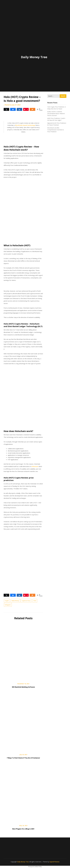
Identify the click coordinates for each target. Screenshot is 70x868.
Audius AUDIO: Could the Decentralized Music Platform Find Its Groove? (56, 114)
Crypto (7, 601)
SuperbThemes (54, 862)
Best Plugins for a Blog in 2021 (23, 829)
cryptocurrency (26, 601)
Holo (35, 601)
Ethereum (35, 466)
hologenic (8, 605)
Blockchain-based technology (25, 125)
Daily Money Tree (34, 57)
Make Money (15, 601)
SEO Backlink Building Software (23, 687)
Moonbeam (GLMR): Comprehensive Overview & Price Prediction (56, 130)
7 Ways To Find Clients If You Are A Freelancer (23, 758)
